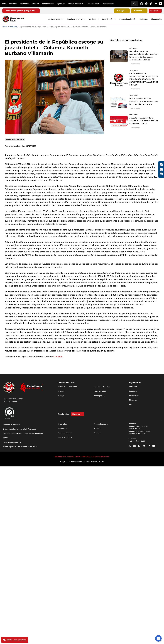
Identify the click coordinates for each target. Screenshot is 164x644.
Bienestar (133, 400)
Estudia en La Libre (102, 386)
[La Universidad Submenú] (62, 19)
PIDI (131, 404)
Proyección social (101, 424)
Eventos (97, 432)
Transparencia (108, 4)
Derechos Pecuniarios (12, 442)
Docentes (133, 391)
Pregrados (62, 424)
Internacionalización (128, 19)
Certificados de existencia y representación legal (23, 433)
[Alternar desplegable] (83, 4)
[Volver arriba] (158, 638)
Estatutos (133, 386)
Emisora (139, 11)
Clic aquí (58, 356)
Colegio (122, 11)
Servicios (92, 19)
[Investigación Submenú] (115, 19)
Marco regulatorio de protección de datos (20, 446)
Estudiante (25, 4)
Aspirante (13, 4)
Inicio (5, 26)
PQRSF (6, 437)
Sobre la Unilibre (65, 437)
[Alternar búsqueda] (134, 4)
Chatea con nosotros (15, 640)
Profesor (36, 4)
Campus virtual (93, 4)
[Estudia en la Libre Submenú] (84, 19)
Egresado (61, 4)
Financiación (156, 19)
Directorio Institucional (68, 386)
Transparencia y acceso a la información (20, 429)
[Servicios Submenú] (98, 19)
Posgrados (63, 428)
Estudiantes (134, 395)
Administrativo (48, 4)
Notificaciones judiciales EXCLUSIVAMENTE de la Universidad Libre (82, 456)
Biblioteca (144, 19)
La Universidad (54, 19)
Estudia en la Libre (74, 19)
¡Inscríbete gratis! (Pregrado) (21, 11)
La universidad (100, 391)
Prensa (61, 391)
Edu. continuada (65, 432)
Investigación (108, 19)
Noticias (13, 26)
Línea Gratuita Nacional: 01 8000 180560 (13, 400)
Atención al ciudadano (12, 424)
